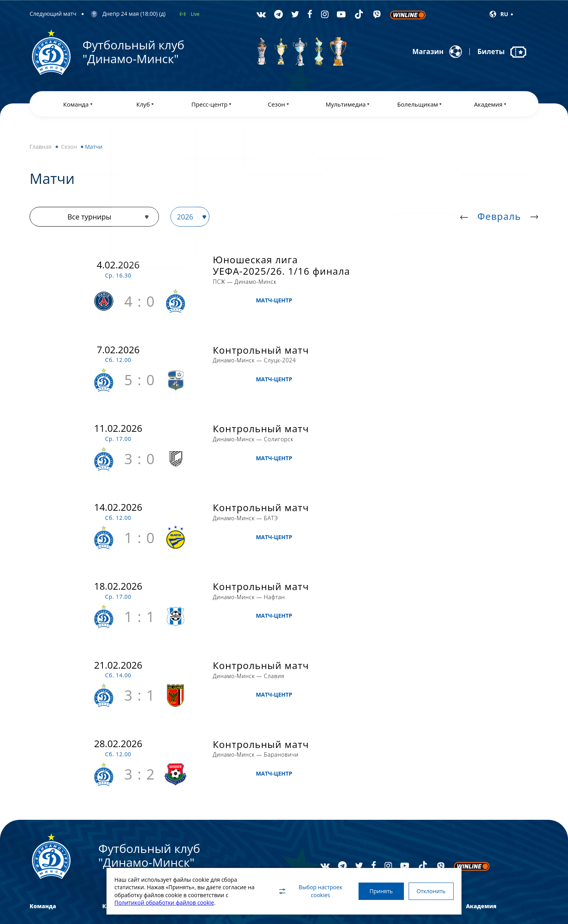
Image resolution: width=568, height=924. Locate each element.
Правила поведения (417, 801)
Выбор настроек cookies (306, 891)
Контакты (113, 828)
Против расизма (412, 774)
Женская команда (50, 788)
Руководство (117, 788)
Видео (327, 774)
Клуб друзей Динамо (417, 814)
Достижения (116, 761)
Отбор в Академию (488, 788)
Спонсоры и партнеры (128, 801)
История (112, 774)
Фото (326, 761)
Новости (185, 761)
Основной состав (49, 761)
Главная (41, 148)
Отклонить (430, 891)
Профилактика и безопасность (137, 842)
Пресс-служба (191, 774)
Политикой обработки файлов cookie (164, 902)
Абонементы (408, 761)
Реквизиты (115, 814)
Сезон (69, 148)
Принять (378, 891)
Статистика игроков (271, 788)
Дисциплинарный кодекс (422, 788)
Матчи (255, 761)
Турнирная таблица (270, 774)
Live (195, 14)
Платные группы (485, 774)
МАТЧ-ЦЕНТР (439, 276)
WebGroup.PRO (511, 900)
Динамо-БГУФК (47, 774)
